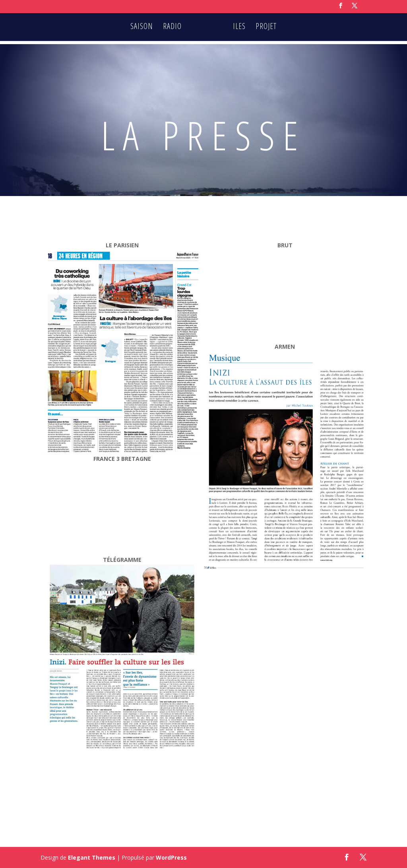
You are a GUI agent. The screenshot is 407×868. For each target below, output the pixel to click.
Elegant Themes (92, 857)
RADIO (173, 28)
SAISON (143, 28)
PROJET (265, 28)
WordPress (171, 857)
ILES (238, 28)
